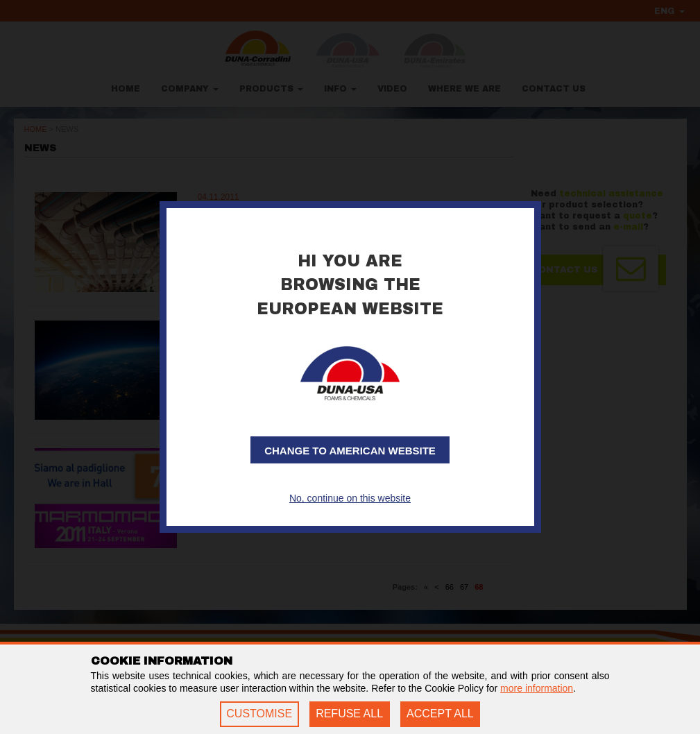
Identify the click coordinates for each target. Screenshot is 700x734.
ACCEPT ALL (440, 714)
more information (537, 688)
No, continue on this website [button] (350, 498)
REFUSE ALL (349, 714)
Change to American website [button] (350, 451)
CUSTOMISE (259, 714)
